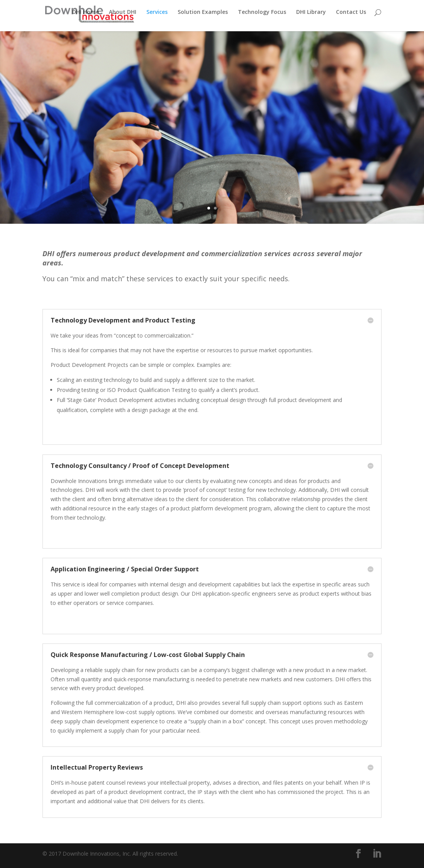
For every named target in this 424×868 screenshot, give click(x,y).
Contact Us (351, 16)
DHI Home (86, 16)
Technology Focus (262, 16)
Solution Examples (203, 16)
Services (157, 16)
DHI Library (311, 16)
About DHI (123, 16)
